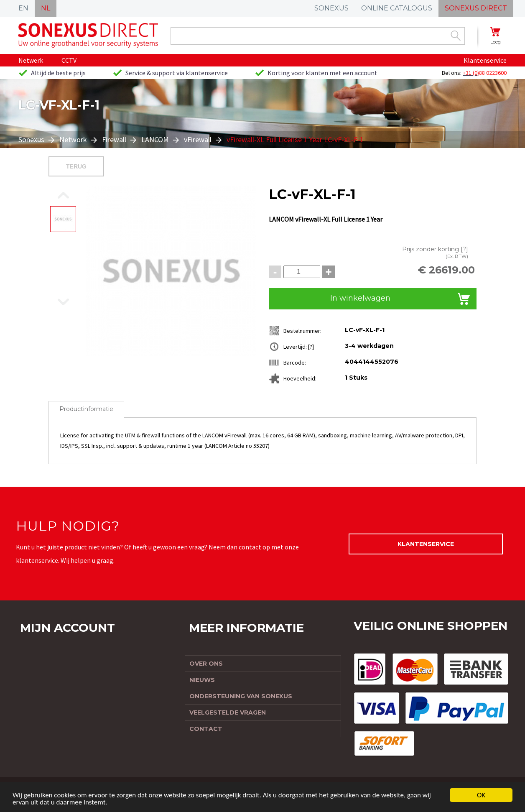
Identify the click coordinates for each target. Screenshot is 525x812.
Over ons (206, 664)
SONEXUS (331, 8)
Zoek (456, 36)
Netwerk (31, 60)
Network (73, 139)
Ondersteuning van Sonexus (241, 696)
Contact (206, 729)
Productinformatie (86, 409)
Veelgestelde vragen (228, 712)
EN (23, 8)
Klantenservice (485, 60)
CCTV (69, 60)
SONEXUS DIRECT (476, 8)
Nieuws (202, 680)
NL (46, 8)
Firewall (114, 139)
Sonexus (32, 139)
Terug (76, 166)
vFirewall (198, 139)
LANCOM (155, 139)
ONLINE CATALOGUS (397, 8)
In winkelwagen (360, 298)
